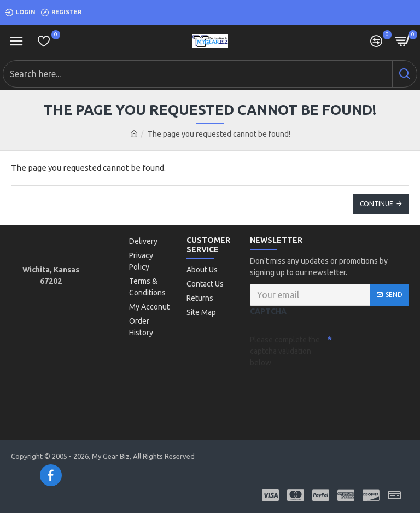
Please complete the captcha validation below (285, 351)
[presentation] (326, 391)
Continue (377, 204)
